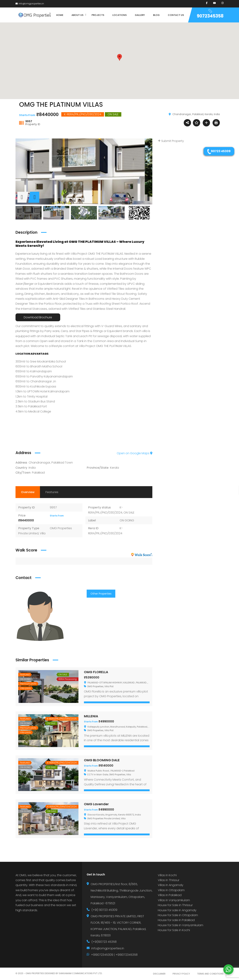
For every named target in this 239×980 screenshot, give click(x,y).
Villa (43, 533)
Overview (28, 492)
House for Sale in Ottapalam (178, 915)
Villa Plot (109, 686)
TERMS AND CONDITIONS (210, 974)
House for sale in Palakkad (176, 920)
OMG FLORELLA (96, 672)
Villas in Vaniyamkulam (174, 900)
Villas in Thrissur (169, 880)
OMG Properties (95, 686)
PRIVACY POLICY (181, 974)
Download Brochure (38, 317)
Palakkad (38, 473)
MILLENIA (91, 716)
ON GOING (127, 520)
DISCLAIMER (159, 974)
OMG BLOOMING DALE (102, 760)
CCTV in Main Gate (98, 774)
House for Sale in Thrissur (175, 905)
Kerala (114, 468)
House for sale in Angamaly (177, 910)
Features (52, 492)
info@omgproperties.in (30, 4)
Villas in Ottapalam (171, 890)
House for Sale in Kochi (174, 930)
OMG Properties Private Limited (103, 818)
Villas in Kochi (167, 875)
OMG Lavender (96, 804)
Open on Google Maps (135, 453)
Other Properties (101, 594)
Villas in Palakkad (170, 895)
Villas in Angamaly (171, 885)
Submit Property (171, 141)
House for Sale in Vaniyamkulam (181, 925)
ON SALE (129, 513)
